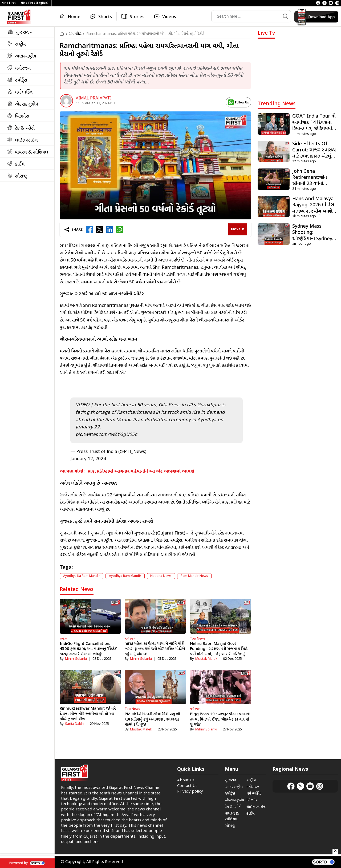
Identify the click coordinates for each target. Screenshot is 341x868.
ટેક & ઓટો (233, 807)
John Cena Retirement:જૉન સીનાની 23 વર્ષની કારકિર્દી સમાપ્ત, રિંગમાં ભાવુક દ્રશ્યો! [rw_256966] (313, 184)
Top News (198, 639)
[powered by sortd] (323, 862)
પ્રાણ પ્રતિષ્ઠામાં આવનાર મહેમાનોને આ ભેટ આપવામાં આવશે (141, 472)
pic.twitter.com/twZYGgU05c (106, 435)
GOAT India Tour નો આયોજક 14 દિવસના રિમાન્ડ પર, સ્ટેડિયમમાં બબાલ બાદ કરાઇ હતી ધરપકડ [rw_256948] (314, 129)
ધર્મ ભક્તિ (253, 794)
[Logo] (19, 17)
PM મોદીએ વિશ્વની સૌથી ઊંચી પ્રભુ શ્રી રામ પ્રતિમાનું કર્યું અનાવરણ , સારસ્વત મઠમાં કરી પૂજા (152, 720)
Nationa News (161, 576)
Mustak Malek (206, 659)
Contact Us (187, 786)
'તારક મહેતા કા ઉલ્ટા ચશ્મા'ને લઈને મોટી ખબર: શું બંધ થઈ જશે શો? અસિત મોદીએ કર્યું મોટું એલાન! (155, 649)
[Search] (246, 16)
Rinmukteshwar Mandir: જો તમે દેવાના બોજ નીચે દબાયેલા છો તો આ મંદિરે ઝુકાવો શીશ (88, 714)
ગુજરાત (230, 780)
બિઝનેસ (252, 800)
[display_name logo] (238, 102)
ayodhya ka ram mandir (82, 576)
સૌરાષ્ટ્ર (230, 826)
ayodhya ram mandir (125, 576)
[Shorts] (101, 16)
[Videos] (165, 16)
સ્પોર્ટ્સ (230, 794)
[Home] (71, 16)
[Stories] (133, 16)
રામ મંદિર (75, 34)
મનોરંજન (130, 639)
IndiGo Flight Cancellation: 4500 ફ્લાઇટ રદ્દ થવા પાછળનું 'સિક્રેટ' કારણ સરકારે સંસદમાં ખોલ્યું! (88, 649)
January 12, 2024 (88, 459)
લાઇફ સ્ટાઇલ (256, 807)
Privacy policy (190, 792)
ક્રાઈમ (250, 814)
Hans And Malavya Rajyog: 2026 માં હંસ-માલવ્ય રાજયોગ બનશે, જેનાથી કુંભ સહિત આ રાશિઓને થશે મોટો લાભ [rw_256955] (314, 212)
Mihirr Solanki (76, 659)
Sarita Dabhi (75, 724)
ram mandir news (194, 576)
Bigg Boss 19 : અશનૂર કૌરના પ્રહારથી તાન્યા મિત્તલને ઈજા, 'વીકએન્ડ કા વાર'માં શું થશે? (220, 720)
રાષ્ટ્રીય (63, 639)
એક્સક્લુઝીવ (234, 800)
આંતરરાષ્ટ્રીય (234, 787)
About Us (186, 780)
